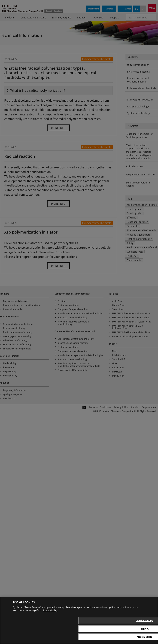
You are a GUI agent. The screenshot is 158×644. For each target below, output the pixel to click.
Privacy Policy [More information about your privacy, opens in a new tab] (50, 613)
